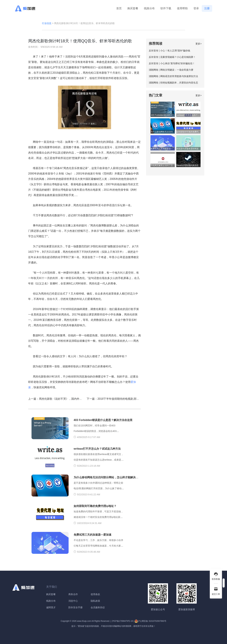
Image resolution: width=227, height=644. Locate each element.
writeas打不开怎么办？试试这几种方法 (97, 449)
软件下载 (166, 8)
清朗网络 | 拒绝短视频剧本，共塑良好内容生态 (173, 83)
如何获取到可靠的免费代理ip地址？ (95, 506)
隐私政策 (95, 601)
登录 (196, 8)
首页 (119, 8)
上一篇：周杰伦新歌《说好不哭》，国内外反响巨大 (59, 399)
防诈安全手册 (75, 607)
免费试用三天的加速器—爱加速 (93, 535)
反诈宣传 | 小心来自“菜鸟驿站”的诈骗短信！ (172, 63)
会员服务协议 (98, 607)
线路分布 (149, 8)
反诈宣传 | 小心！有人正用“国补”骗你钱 (169, 51)
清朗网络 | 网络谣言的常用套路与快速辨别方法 (173, 76)
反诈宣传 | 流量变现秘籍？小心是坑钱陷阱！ (172, 57)
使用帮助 (182, 8)
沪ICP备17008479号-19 (122, 621)
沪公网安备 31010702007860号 (150, 621)
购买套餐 (133, 8)
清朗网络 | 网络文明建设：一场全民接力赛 (171, 70)
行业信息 (47, 23)
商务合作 (73, 594)
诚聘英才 (51, 607)
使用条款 (95, 594)
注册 (207, 8)
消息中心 (73, 601)
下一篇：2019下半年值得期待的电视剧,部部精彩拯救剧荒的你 (124, 399)
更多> (199, 44)
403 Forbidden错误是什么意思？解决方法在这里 (103, 420)
